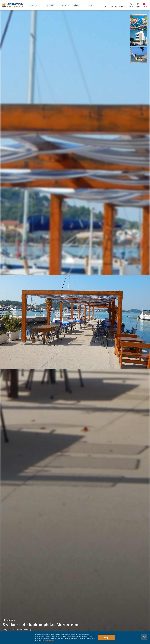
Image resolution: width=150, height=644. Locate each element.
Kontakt (90, 5)
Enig (106, 638)
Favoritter (123, 7)
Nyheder (77, 5)
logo (12, 5)
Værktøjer (50, 5)
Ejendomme (34, 5)
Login (131, 7)
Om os (64, 5)
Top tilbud (113, 7)
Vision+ (138, 7)
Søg (105, 7)
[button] (139, 22)
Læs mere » (50, 640)
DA (144, 7)
